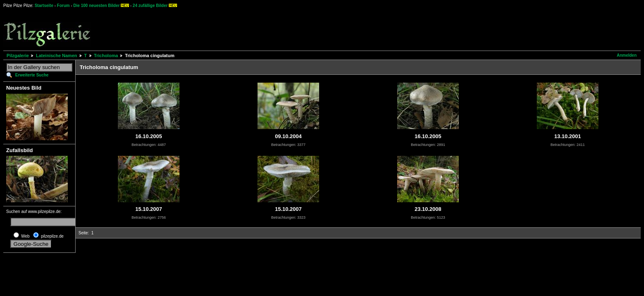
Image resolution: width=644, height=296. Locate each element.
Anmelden (627, 55)
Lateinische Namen (56, 55)
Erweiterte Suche (32, 75)
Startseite (44, 6)
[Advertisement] (304, 29)
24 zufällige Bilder (150, 6)
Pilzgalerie (18, 55)
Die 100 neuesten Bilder (97, 6)
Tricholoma (106, 55)
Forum (63, 6)
